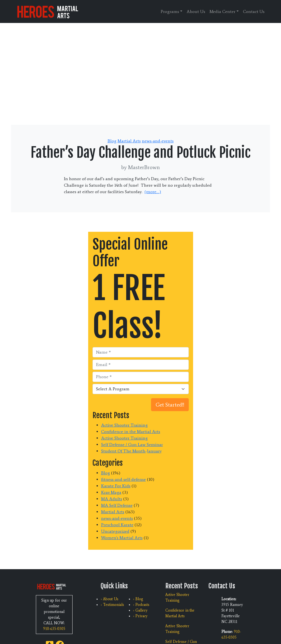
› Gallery (140, 610)
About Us (196, 11)
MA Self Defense (117, 505)
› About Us (109, 599)
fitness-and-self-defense (124, 479)
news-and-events (158, 141)
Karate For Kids (116, 486)
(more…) (153, 192)
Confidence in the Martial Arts (131, 432)
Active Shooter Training (124, 425)
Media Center (222, 11)
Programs (170, 11)
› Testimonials (112, 605)
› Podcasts (141, 605)
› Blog (138, 599)
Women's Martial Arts (122, 538)
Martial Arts (129, 141)
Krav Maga (111, 492)
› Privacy (140, 616)
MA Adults (112, 499)
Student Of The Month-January (131, 451)
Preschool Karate (117, 525)
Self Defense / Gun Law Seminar (132, 445)
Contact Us (254, 11)
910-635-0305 (54, 629)
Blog (112, 141)
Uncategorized (115, 531)
